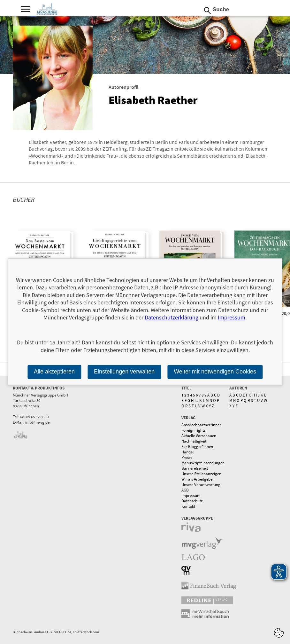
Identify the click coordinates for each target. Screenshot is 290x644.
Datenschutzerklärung (172, 317)
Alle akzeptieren (54, 372)
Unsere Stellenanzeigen (201, 474)
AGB (185, 490)
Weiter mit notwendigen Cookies (215, 372)
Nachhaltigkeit (194, 441)
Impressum (191, 495)
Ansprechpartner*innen (202, 425)
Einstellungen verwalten (124, 372)
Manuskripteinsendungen (203, 463)
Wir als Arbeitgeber (198, 479)
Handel (187, 452)
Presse (187, 457)
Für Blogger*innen (197, 447)
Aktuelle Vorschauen (199, 436)
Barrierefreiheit (195, 468)
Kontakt (188, 506)
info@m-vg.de (37, 422)
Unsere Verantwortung (201, 485)
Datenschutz (192, 501)
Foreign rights (193, 430)
